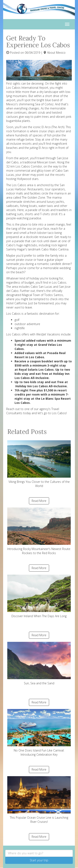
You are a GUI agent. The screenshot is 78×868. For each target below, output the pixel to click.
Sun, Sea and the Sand (39, 663)
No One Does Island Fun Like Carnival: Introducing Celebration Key (39, 733)
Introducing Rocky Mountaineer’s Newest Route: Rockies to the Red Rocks (39, 531)
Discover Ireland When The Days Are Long (39, 596)
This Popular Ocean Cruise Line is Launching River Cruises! (39, 800)
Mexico (61, 53)
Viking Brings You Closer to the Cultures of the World (39, 464)
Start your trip (39, 860)
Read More (39, 501)
